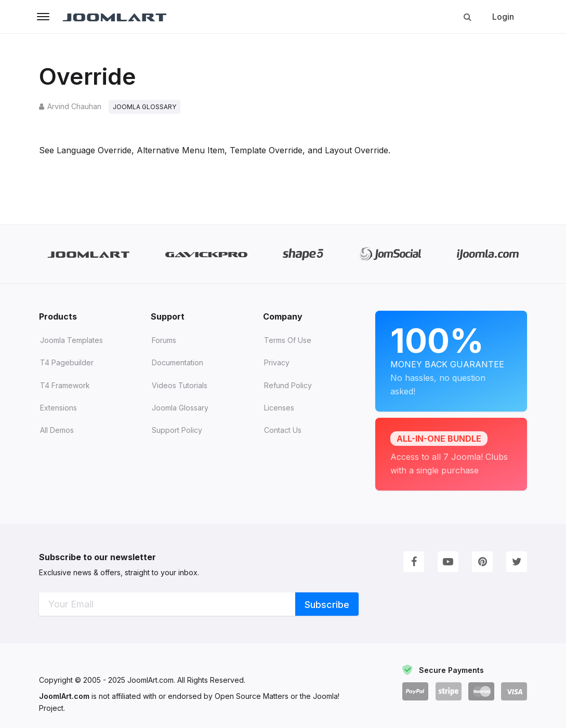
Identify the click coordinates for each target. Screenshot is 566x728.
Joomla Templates (71, 340)
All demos (57, 430)
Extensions (58, 408)
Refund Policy (288, 385)
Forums (164, 340)
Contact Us (283, 430)
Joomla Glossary (180, 408)
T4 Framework (65, 385)
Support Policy (177, 430)
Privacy (277, 363)
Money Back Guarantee (451, 353)
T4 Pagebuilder (67, 363)
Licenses (279, 408)
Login (503, 17)
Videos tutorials (180, 385)
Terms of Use (288, 340)
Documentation (177, 363)
